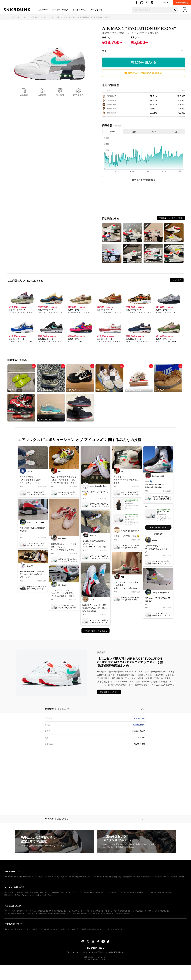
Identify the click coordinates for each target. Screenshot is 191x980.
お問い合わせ (48, 895)
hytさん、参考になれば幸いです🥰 (95, 493)
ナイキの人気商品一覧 (139, 911)
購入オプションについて (74, 893)
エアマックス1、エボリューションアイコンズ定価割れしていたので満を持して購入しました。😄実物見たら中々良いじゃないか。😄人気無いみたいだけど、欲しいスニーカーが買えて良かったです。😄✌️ (64, 593)
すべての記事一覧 (117, 929)
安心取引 (60, 95)
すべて (113, 132)
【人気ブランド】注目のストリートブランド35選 (21, 929)
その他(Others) (139, 725)
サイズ (105, 51)
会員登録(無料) (182, 3)
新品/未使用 (78, 95)
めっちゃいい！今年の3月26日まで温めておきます (126, 480)
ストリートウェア (60, 10)
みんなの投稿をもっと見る (95, 631)
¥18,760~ (144, 63)
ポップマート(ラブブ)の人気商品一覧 (100, 913)
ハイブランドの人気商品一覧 (93, 911)
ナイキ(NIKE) (139, 718)
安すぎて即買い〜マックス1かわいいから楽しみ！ (157, 549)
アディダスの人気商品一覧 (57, 913)
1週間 (134, 132)
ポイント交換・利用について (54, 893)
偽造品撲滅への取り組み (28, 877)
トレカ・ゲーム (79, 10)
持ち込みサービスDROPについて (95, 893)
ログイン (164, 3)
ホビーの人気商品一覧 (75, 911)
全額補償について (143, 893)
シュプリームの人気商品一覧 (14, 913)
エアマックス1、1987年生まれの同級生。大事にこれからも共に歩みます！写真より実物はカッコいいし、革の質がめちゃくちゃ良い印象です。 (126, 586)
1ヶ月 (154, 132)
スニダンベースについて (46, 877)
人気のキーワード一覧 (122, 913)
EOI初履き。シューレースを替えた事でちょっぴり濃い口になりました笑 (95, 608)
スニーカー (43, 10)
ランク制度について (37, 893)
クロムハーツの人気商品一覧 (77, 913)
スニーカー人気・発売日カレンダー (16, 911)
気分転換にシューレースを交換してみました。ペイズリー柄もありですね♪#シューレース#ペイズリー (64, 547)
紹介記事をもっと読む (109, 692)
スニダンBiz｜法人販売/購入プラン (80, 877)
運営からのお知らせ (157, 893)
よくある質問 (112, 893)
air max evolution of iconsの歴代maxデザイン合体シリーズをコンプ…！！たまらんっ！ (32, 575)
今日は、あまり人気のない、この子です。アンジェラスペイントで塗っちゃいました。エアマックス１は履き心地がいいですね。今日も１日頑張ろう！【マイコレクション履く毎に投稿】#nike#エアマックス (95, 544)
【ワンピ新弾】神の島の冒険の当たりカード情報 (93, 929)
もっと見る (177, 280)
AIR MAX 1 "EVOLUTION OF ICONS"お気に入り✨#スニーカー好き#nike (32, 531)
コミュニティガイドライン (127, 893)
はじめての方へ (10, 893)
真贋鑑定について (22, 893)
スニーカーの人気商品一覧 (39, 911)
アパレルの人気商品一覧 (57, 911)
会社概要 (174, 877)
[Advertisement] (144, 198)
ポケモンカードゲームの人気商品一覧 (117, 911)
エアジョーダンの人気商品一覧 (158, 911)
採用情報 (182, 877)
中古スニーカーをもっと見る (171, 218)
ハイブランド (97, 10)
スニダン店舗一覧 (61, 877)
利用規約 (168, 893)
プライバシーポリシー (162, 877)
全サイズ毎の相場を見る (144, 180)
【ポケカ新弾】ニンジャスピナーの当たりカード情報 (57, 929)
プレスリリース (99, 877)
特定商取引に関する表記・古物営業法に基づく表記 (123, 877)
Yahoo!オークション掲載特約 (32, 895)
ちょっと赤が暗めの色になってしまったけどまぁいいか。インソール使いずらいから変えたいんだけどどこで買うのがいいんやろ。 (64, 480)
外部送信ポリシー (147, 877)
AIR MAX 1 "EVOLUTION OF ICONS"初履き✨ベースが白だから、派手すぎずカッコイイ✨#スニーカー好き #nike (158, 601)
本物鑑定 (24, 95)
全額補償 (42, 95)
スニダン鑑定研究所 (11, 877)
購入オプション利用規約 (13, 895)
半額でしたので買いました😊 (127, 536)
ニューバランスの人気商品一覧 (36, 913)
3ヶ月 (175, 132)
